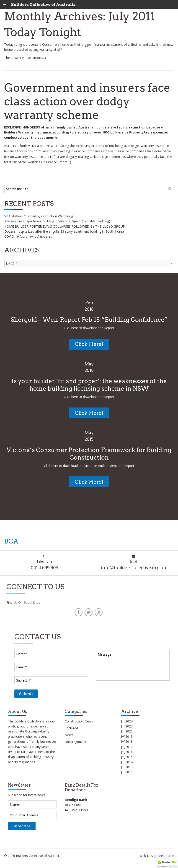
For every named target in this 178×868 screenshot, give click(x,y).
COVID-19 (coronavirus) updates (28, 236)
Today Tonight (43, 32)
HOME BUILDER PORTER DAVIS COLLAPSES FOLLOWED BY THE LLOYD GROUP (65, 226)
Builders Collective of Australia (43, 4)
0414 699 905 (44, 567)
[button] (168, 864)
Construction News (79, 721)
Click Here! (89, 344)
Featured (71, 728)
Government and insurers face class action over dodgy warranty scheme (87, 101)
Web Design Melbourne (157, 856)
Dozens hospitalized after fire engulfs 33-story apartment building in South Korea (64, 231)
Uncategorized (75, 742)
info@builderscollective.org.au (134, 567)
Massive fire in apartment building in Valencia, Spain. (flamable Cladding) (57, 221)
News (69, 735)
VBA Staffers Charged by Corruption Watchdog (39, 216)
